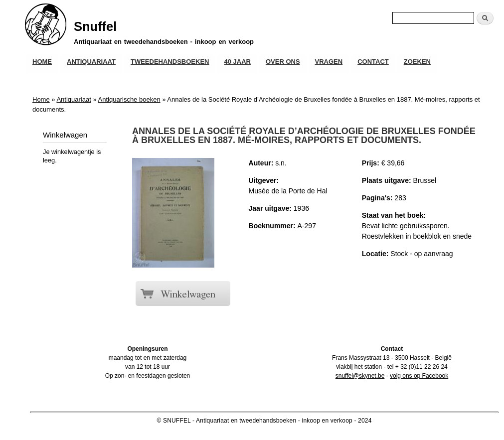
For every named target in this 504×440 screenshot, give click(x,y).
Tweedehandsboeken (170, 62)
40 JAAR (237, 62)
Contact (373, 62)
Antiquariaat (91, 62)
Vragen (329, 62)
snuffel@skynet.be (360, 376)
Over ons (283, 62)
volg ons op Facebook (419, 376)
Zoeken (417, 62)
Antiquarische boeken (129, 99)
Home (42, 62)
